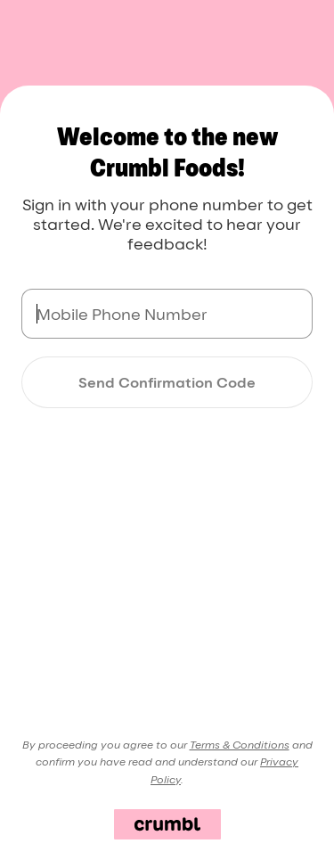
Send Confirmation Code (167, 382)
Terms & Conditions (240, 745)
